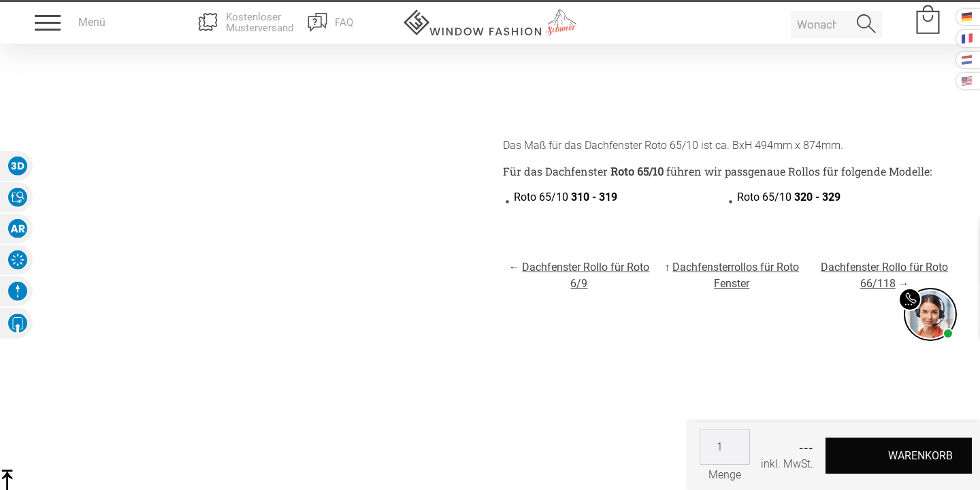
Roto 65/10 (566, 197)
